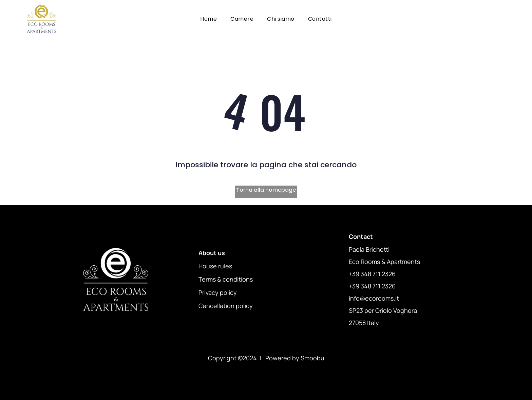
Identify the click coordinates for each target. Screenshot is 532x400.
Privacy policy (218, 292)
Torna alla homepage (266, 190)
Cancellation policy (226, 306)
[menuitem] (208, 19)
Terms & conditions (226, 279)
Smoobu (312, 358)
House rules (215, 266)
